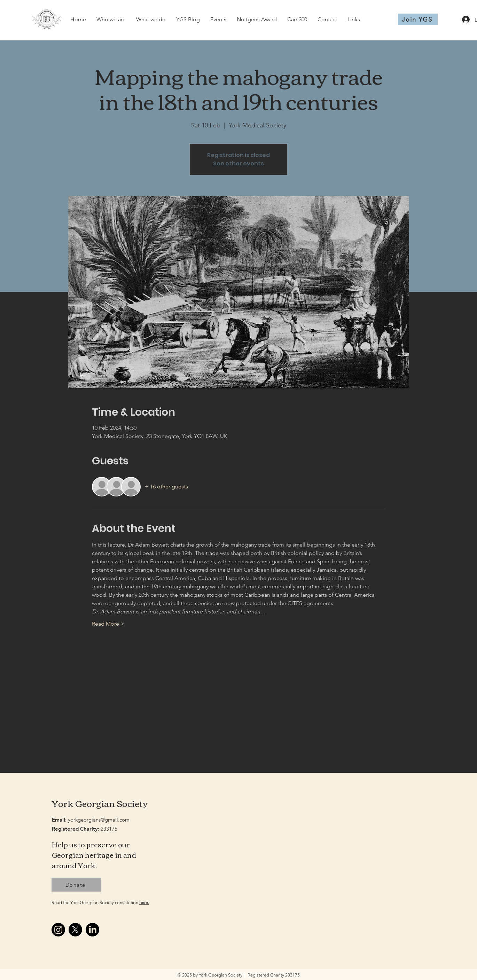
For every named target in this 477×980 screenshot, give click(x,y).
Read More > (108, 624)
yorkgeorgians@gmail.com (99, 820)
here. (144, 903)
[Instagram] (58, 930)
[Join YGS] (418, 19)
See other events (238, 163)
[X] (75, 930)
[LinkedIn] (92, 930)
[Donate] (76, 885)
